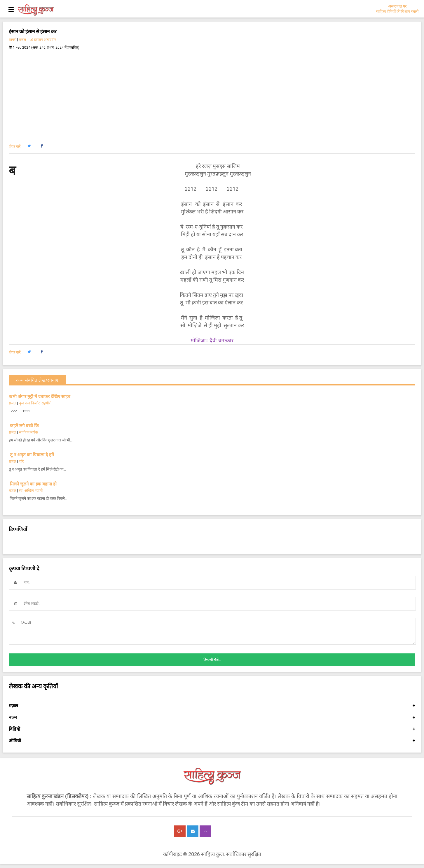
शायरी (13, 40)
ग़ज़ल (22, 40)
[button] (29, 146)
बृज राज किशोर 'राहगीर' (35, 403)
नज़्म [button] (212, 718)
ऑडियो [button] (212, 741)
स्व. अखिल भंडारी (31, 491)
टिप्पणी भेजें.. (212, 660)
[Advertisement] (212, 94)
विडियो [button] (212, 729)
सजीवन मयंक (28, 432)
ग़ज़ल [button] (212, 706)
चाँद (22, 461)
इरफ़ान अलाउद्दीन (43, 40)
